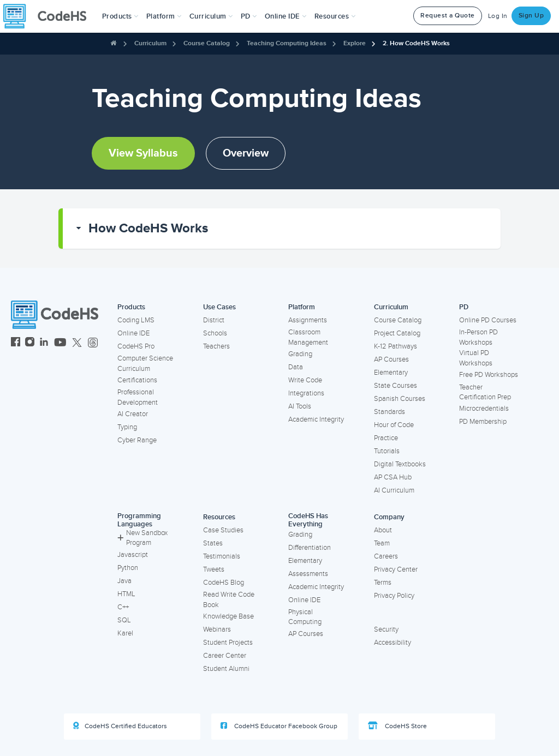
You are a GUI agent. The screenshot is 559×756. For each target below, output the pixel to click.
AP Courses (391, 359)
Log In (498, 16)
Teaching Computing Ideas (287, 43)
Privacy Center (396, 569)
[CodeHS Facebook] (16, 343)
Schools (215, 333)
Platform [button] (164, 16)
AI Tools (300, 406)
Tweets (214, 569)
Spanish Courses (400, 399)
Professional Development (138, 397)
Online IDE (133, 333)
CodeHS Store (397, 726)
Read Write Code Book (229, 600)
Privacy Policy (394, 596)
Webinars (217, 629)
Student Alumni (226, 669)
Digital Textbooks (400, 464)
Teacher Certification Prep (485, 392)
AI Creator (133, 414)
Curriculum (150, 43)
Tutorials (387, 451)
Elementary (391, 373)
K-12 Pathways (396, 346)
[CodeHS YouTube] (60, 343)
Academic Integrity (316, 419)
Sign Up (531, 16)
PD (464, 307)
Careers (386, 556)
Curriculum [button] (211, 16)
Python (128, 568)
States (213, 543)
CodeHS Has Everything (308, 520)
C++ (123, 607)
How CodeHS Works (148, 228)
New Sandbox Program (142, 538)
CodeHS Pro (136, 346)
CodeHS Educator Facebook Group (279, 726)
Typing (127, 427)
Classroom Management (308, 337)
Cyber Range (137, 440)
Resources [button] (335, 16)
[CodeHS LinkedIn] (44, 343)
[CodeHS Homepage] (49, 16)
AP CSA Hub (393, 477)
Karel (125, 633)
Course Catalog (207, 43)
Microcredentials (484, 409)
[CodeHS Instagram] (30, 343)
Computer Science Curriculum (145, 364)
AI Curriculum (394, 490)
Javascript (133, 555)
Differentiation (310, 548)
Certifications (137, 380)
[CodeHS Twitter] (77, 343)
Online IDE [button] (286, 16)
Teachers (216, 346)
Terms (383, 583)
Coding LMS (136, 320)
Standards (389, 412)
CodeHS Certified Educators (120, 726)
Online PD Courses (488, 320)
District (214, 320)
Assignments (308, 320)
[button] (120, 16)
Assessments (308, 574)
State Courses (396, 386)
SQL (124, 620)
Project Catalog (397, 333)
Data (296, 367)
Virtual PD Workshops (476, 358)
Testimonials (222, 556)
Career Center (225, 656)
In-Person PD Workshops (478, 337)
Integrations (306, 393)
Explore (355, 43)
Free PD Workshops (489, 375)
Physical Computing (305, 617)
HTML (126, 594)
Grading (300, 354)
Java (124, 581)
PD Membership (483, 422)
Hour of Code (394, 425)
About (383, 530)
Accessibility (393, 643)
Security (386, 629)
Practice (386, 438)
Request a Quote (448, 16)
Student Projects (228, 643)
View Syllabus (143, 153)
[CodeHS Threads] (93, 343)
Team (382, 543)
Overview (246, 153)
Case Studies (223, 530)
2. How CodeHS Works (416, 43)
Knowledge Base (228, 616)
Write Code (305, 380)
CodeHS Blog (224, 583)
